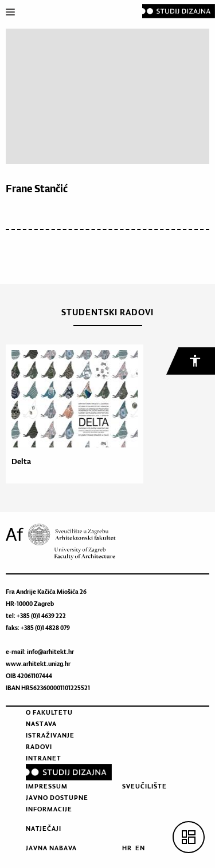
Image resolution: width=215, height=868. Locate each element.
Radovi (39, 747)
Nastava (41, 724)
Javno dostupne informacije (57, 803)
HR (127, 848)
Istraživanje (50, 735)
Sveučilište (144, 786)
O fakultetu (49, 712)
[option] (72, 414)
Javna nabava (51, 848)
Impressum (47, 786)
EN (140, 848)
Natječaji (44, 829)
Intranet (44, 758)
